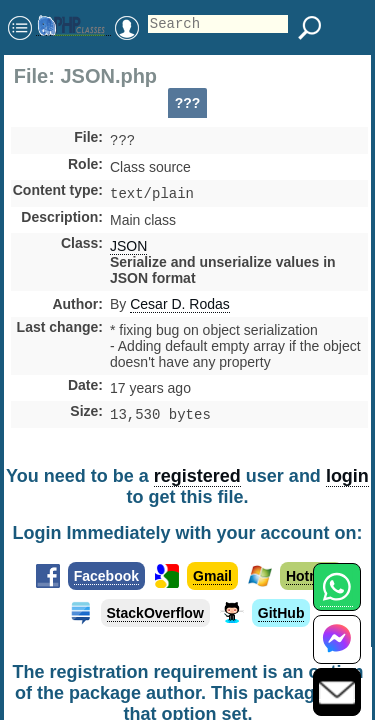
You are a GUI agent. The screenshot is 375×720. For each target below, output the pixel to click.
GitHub (281, 619)
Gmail (212, 582)
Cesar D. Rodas (180, 308)
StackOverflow (155, 619)
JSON (128, 250)
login (347, 482)
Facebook (106, 582)
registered (197, 482)
